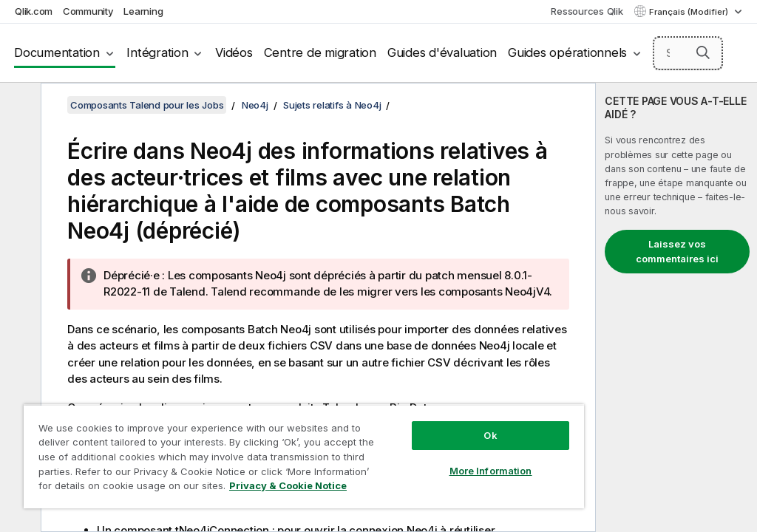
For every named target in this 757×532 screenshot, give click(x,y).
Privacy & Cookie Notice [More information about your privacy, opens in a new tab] (288, 485)
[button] (703, 52)
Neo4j (255, 105)
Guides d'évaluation (442, 52)
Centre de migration (320, 52)
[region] (304, 456)
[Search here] (688, 53)
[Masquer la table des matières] (18, 106)
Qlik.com (34, 11)
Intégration (157, 52)
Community (88, 11)
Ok (490, 435)
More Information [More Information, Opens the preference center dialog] (491, 471)
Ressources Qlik (587, 11)
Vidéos (234, 52)
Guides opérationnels (567, 52)
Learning (143, 11)
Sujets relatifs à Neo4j (332, 105)
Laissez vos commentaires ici (677, 251)
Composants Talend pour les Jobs (147, 105)
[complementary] (676, 307)
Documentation (57, 52)
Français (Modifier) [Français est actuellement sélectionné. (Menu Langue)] (690, 12)
